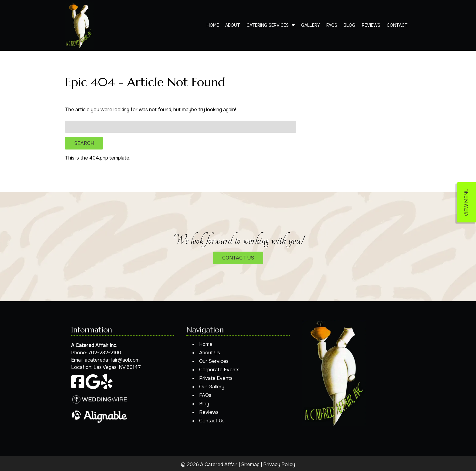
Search (84, 143)
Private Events (216, 378)
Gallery (311, 25)
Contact (397, 25)
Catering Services (268, 25)
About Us (210, 353)
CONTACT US (238, 258)
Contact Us (212, 421)
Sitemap (250, 464)
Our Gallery (212, 387)
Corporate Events (219, 370)
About (233, 25)
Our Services (214, 361)
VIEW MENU (466, 202)
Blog (350, 25)
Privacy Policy (279, 464)
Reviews (371, 25)
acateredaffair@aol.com (112, 360)
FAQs (332, 25)
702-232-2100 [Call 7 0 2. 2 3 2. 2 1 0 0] (105, 353)
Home (213, 25)
